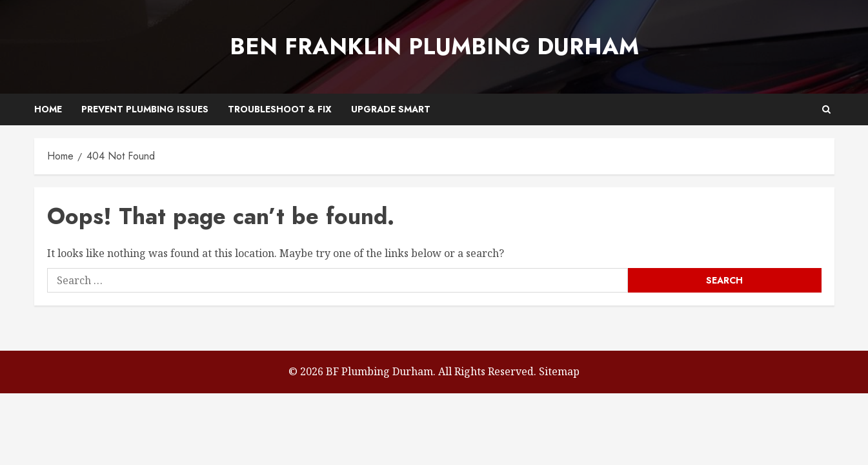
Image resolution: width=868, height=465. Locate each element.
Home (48, 109)
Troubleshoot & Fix (280, 109)
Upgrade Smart (391, 109)
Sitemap (559, 371)
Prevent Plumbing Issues (145, 109)
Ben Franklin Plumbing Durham (434, 46)
